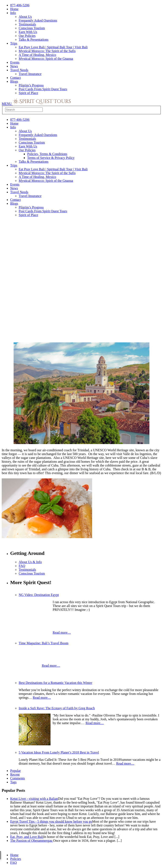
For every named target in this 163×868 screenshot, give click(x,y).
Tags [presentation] (13, 782)
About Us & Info (30, 562)
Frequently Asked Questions (38, 20)
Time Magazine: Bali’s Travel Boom (44, 643)
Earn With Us (28, 32)
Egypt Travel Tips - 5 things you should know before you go (51, 821)
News (14, 66)
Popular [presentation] (15, 771)
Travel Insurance (30, 74)
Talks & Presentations (34, 40)
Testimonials (27, 24)
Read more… (62, 633)
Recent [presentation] (15, 774)
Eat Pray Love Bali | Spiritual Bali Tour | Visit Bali (53, 47)
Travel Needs (19, 70)
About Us (25, 17)
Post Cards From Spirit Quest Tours (43, 89)
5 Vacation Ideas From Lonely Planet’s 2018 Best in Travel (59, 752)
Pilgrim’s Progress (31, 85)
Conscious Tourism (32, 28)
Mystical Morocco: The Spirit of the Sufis (47, 51)
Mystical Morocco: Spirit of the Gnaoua (46, 59)
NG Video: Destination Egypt (39, 595)
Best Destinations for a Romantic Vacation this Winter (56, 683)
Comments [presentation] (18, 778)
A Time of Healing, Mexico (37, 55)
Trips (14, 43)
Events (15, 62)
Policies (16, 859)
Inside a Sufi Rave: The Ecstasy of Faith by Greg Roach (57, 708)
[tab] (86, 775)
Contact (15, 78)
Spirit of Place (28, 93)
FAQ (22, 566)
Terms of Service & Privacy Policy (51, 158)
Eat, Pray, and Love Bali (27, 837)
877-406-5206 (20, 5)
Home (14, 9)
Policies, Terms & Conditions (47, 154)
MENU (7, 104)
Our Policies (27, 36)
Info (13, 13)
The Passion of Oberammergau (32, 841)
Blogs (14, 81)
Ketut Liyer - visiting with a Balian (34, 799)
